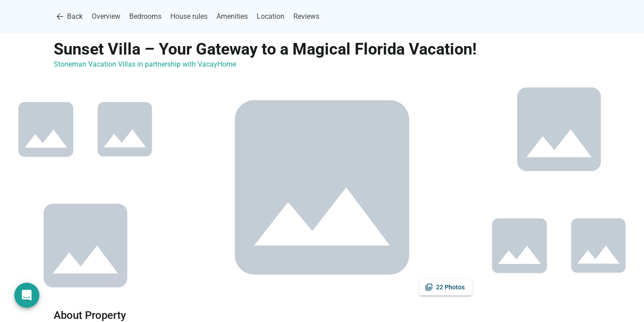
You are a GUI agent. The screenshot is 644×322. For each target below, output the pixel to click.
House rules (189, 16)
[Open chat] (27, 295)
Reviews (306, 16)
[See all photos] (446, 287)
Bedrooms (145, 16)
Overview (106, 16)
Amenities (232, 16)
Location (271, 16)
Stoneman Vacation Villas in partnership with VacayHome (145, 64)
